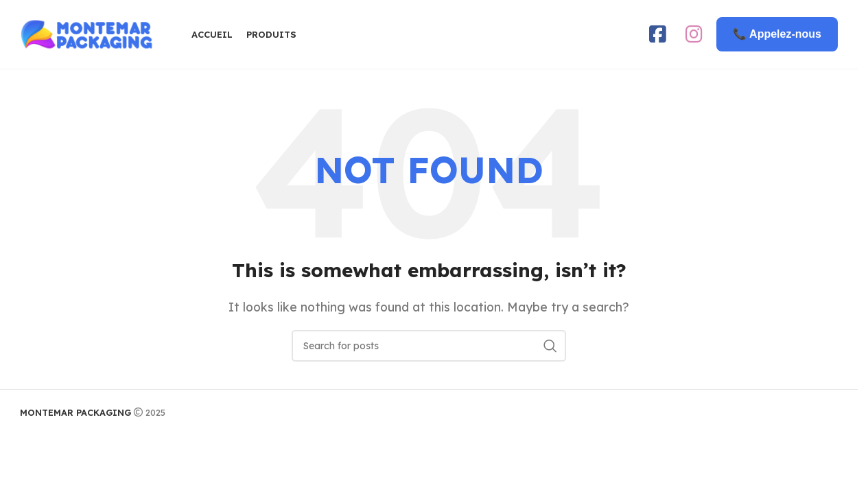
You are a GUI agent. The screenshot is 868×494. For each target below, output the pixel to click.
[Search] (429, 346)
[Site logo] (89, 33)
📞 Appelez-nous (777, 34)
